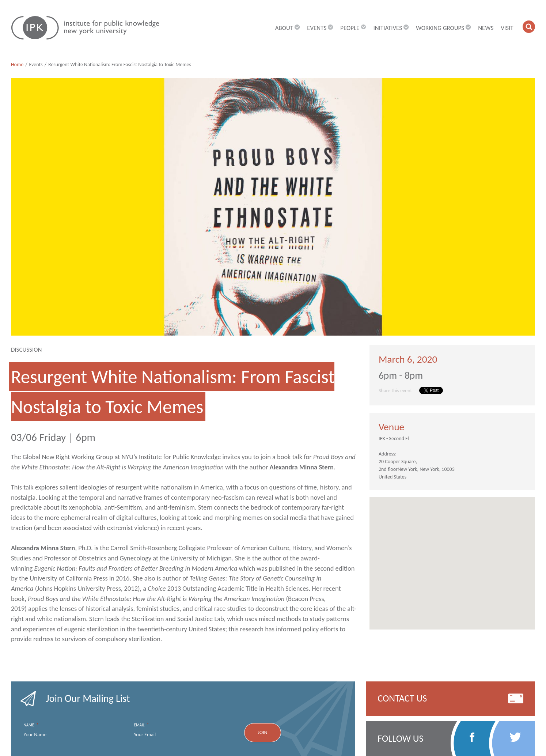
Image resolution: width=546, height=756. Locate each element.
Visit (507, 28)
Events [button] (320, 28)
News (486, 28)
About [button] (287, 28)
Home (17, 65)
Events (36, 65)
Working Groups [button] (443, 28)
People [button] (353, 28)
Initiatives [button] (391, 28)
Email (141, 725)
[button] (529, 27)
